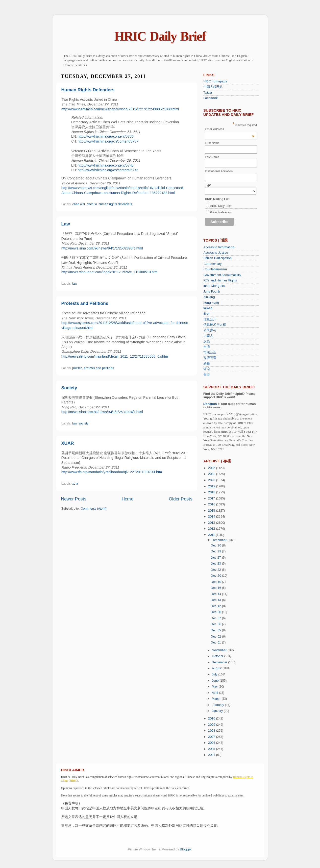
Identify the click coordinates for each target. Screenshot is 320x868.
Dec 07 (216, 618)
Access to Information (219, 247)
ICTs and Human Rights (220, 280)
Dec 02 (216, 637)
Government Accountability (222, 275)
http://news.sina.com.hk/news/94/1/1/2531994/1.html (102, 412)
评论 (207, 369)
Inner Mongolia (214, 286)
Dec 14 (216, 594)
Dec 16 (216, 588)
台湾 (207, 347)
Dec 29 (216, 551)
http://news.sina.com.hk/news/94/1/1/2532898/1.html (102, 248)
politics (77, 368)
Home (128, 499)
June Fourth (212, 292)
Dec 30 (216, 546)
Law (66, 224)
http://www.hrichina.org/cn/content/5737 (108, 141)
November (220, 650)
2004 (212, 755)
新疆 (207, 364)
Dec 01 (216, 643)
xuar (75, 484)
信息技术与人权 (215, 325)
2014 (212, 517)
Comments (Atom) (94, 509)
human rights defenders (115, 204)
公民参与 (210, 330)
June (216, 681)
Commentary (212, 264)
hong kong (211, 303)
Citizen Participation (218, 258)
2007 (212, 737)
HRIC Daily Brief (160, 36)
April (215, 693)
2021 (212, 474)
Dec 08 (216, 612)
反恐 (207, 341)
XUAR (68, 443)
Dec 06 (216, 624)
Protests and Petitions (85, 303)
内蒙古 (208, 336)
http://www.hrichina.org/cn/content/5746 (108, 170)
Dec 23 (216, 564)
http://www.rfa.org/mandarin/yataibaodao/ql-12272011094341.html (112, 472)
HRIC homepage (215, 81)
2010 (212, 719)
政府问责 (210, 358)
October (218, 656)
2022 (212, 468)
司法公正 (210, 352)
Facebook (210, 98)
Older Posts (181, 499)
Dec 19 (216, 582)
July (215, 674)
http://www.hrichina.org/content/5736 (106, 136)
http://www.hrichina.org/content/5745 (106, 165)
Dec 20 (216, 576)
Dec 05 (216, 630)
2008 (212, 731)
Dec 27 (216, 558)
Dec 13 (216, 600)
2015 (212, 511)
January (218, 711)
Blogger (186, 849)
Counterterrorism (215, 269)
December (220, 540)
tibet (206, 314)
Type (208, 185)
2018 (212, 492)
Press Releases (220, 212)
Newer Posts (74, 499)
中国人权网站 (213, 87)
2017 (212, 498)
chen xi (92, 204)
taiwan (208, 308)
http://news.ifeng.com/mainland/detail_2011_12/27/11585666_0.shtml (115, 356)
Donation (210, 404)
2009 (212, 725)
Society (69, 388)
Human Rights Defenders (88, 90)
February (218, 705)
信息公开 (210, 319)
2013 (212, 523)
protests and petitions (99, 368)
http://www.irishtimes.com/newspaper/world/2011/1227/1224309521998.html (120, 109)
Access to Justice (216, 253)
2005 (212, 749)
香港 (207, 375)
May (215, 687)
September (220, 662)
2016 (212, 504)
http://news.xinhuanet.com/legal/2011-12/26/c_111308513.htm (109, 272)
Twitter (208, 93)
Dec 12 (216, 606)
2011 (212, 535)
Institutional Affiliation (219, 171)
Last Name (212, 157)
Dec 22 (216, 570)
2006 (212, 743)
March (217, 699)
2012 (212, 529)
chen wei (79, 204)
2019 (212, 486)
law (75, 284)
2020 (212, 480)
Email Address (230, 129)
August (217, 668)
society (83, 423)
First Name (212, 143)
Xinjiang (209, 297)
